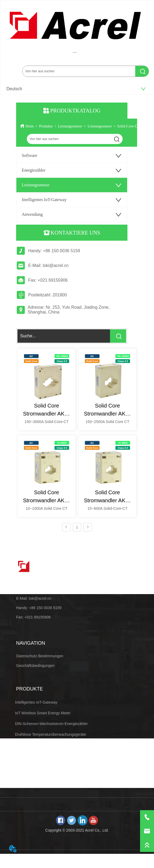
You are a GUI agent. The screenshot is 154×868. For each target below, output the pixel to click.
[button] (75, 52)
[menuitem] (75, 52)
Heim (30, 126)
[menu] (75, 52)
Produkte (46, 126)
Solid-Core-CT (129, 126)
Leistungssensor (70, 126)
